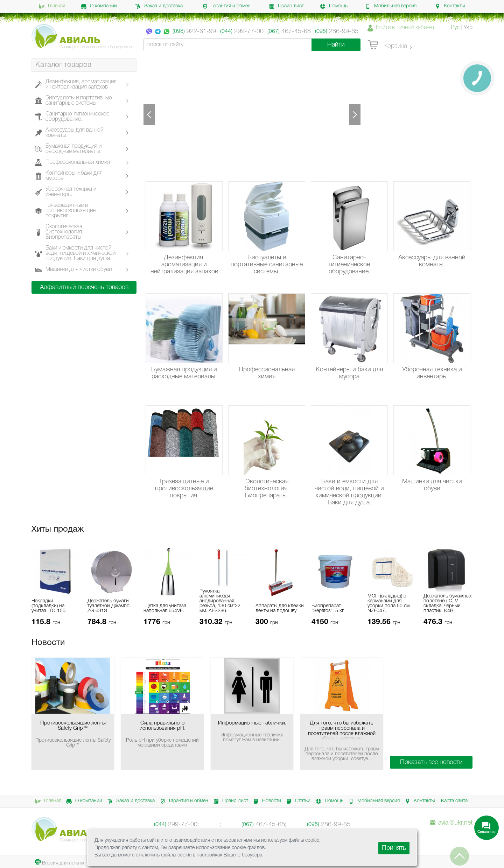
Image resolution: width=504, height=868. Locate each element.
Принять (394, 848)
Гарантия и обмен (226, 6)
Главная (52, 6)
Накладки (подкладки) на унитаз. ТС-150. (49, 606)
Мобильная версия (391, 6)
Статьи (297, 801)
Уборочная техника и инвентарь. (71, 192)
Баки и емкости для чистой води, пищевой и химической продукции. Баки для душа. (80, 253)
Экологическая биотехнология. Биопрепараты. (64, 232)
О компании (99, 6)
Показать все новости (431, 762)
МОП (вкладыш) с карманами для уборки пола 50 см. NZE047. (389, 604)
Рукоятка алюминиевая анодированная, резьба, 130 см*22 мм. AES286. (220, 601)
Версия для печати (59, 862)
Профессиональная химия (78, 163)
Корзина (387, 45)
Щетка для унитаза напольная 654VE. (165, 608)
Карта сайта (454, 801)
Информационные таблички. (252, 723)
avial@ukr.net (451, 823)
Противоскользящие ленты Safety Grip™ (73, 726)
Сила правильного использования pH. (163, 726)
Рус (455, 28)
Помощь (334, 6)
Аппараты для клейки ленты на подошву (280, 608)
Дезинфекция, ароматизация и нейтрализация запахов (81, 85)
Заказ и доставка (159, 6)
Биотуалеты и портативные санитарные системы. (79, 101)
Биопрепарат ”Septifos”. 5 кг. (328, 608)
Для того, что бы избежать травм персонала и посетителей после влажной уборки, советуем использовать (342, 730)
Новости (266, 801)
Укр (468, 28)
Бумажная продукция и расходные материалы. (73, 149)
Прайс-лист (286, 6)
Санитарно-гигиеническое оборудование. (77, 117)
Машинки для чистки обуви (79, 270)
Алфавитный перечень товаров (84, 287)
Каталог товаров (63, 65)
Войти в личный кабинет (405, 28)
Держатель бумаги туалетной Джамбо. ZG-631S (109, 606)
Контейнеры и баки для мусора (74, 176)
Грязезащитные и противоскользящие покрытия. (71, 211)
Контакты (450, 6)
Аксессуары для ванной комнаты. (74, 133)
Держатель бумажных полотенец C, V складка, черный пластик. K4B (448, 604)
